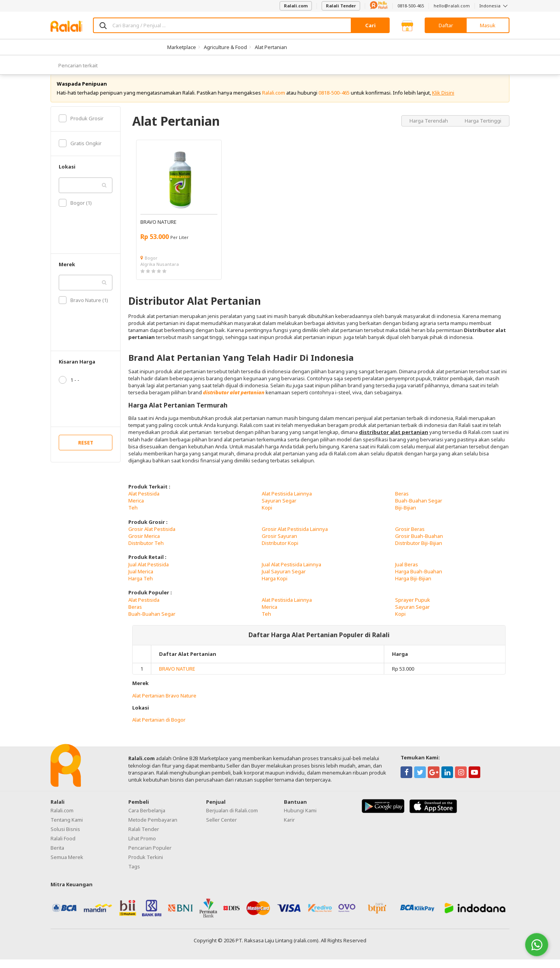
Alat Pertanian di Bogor (159, 728)
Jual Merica (141, 580)
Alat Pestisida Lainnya (287, 502)
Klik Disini (443, 101)
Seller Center (221, 829)
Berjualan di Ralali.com (232, 819)
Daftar (446, 25)
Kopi (267, 517)
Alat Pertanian (271, 47)
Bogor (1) (75, 211)
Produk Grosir (81, 127)
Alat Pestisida (144, 502)
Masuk (488, 25)
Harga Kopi (275, 587)
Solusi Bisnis (65, 838)
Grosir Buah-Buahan (419, 545)
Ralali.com (296, 6)
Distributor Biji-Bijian (419, 552)
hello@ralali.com (452, 6)
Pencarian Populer (150, 857)
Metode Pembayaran (153, 829)
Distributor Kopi (280, 552)
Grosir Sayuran (279, 545)
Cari (370, 25)
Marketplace (182, 47)
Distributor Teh (146, 552)
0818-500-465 (411, 6)
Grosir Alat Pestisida (152, 538)
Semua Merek (67, 866)
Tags (134, 875)
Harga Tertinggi (483, 129)
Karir (289, 829)
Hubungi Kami (300, 819)
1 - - (69, 389)
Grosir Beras (410, 538)
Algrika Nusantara (160, 273)
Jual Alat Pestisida (149, 573)
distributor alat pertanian (234, 401)
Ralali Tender (341, 6)
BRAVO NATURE (177, 678)
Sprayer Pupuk (413, 608)
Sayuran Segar (279, 509)
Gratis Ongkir (80, 152)
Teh (133, 517)
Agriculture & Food (225, 47)
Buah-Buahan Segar (419, 509)
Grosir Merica (144, 545)
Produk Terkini (146, 866)
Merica (136, 509)
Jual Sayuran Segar (284, 580)
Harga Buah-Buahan (419, 580)
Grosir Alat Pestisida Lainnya (295, 538)
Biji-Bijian (406, 517)
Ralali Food (63, 847)
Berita (57, 857)
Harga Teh (141, 587)
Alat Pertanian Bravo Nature (164, 704)
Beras (402, 502)
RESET (86, 451)
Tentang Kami (67, 829)
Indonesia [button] (494, 6)
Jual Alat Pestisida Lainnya (291, 573)
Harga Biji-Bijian (413, 587)
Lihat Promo (142, 847)
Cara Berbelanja (147, 819)
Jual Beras (407, 573)
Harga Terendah (429, 129)
